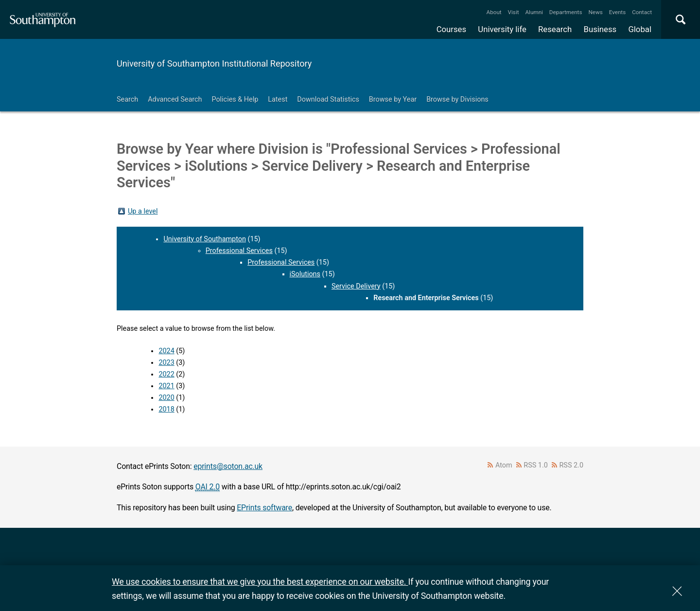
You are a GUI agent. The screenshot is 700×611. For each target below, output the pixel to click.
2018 (166, 409)
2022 (166, 374)
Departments (566, 12)
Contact (642, 12)
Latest (278, 99)
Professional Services (239, 251)
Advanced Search (175, 99)
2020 (166, 398)
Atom (504, 465)
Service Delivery (356, 286)
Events (618, 12)
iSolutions (305, 274)
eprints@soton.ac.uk (228, 466)
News (595, 12)
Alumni (534, 12)
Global (640, 29)
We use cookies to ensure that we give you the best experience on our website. (260, 582)
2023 (166, 363)
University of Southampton (205, 239)
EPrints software (264, 508)
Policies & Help (235, 99)
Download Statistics (328, 99)
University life (502, 29)
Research (555, 29)
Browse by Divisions (457, 99)
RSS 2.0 (572, 465)
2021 (166, 386)
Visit (514, 12)
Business (600, 29)
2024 (166, 351)
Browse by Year (393, 99)
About (494, 12)
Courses (451, 29)
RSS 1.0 (536, 465)
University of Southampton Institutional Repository (214, 63)
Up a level (143, 211)
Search (127, 99)
